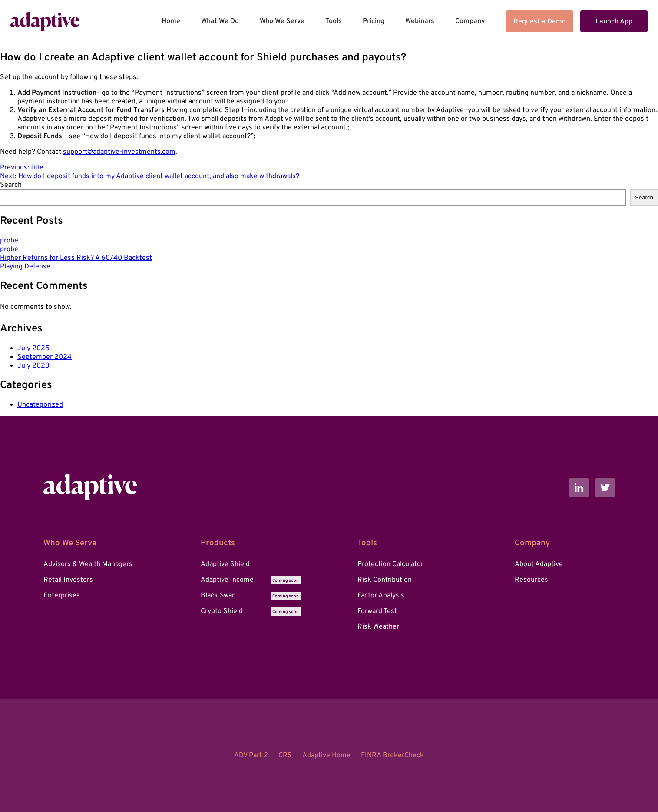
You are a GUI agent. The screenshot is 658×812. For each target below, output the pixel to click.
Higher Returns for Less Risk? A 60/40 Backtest (76, 258)
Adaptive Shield (225, 564)
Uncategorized (40, 405)
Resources (531, 580)
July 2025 (33, 348)
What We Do (220, 21)
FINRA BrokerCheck (392, 756)
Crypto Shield (251, 611)
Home (171, 21)
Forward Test (377, 611)
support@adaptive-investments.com (119, 152)
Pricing (374, 21)
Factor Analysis (381, 596)
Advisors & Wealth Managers (88, 564)
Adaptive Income (251, 580)
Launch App (614, 22)
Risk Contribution (385, 580)
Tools (334, 21)
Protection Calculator (390, 564)
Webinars (420, 21)
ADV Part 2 (251, 756)
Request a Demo (540, 22)
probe (9, 241)
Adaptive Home (326, 756)
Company (470, 21)
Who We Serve (282, 21)
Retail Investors (68, 580)
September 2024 (45, 357)
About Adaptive (539, 564)
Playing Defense (25, 267)
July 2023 (33, 366)
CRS (285, 756)
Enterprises (62, 596)
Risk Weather (378, 627)
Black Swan (251, 596)
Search (11, 185)
